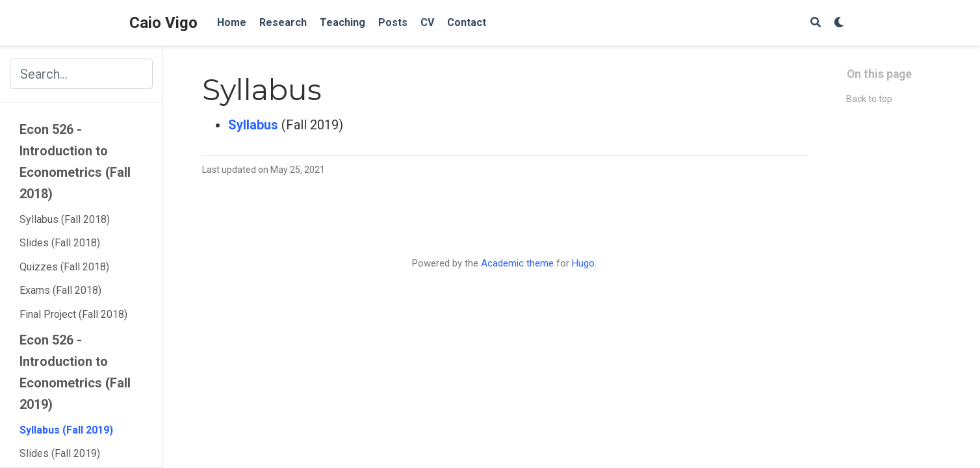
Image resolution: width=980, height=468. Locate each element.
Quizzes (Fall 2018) (64, 267)
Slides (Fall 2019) (60, 453)
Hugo (583, 263)
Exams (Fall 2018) (60, 290)
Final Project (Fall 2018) (73, 314)
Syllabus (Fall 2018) (65, 219)
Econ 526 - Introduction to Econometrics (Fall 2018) (75, 162)
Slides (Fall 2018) (60, 243)
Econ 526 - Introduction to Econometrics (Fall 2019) (75, 372)
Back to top (869, 99)
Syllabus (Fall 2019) (66, 430)
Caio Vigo (163, 23)
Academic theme (517, 263)
